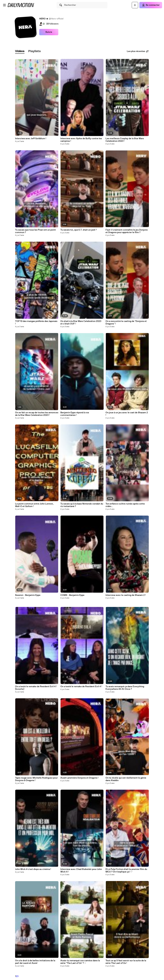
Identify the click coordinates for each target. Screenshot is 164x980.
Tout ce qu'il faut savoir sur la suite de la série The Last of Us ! (126, 962)
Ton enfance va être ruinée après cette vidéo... (125, 505)
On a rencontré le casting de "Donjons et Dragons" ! (126, 323)
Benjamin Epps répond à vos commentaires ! (75, 414)
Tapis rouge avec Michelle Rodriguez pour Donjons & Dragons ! (36, 779)
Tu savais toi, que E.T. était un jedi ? (79, 230)
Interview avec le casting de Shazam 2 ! (126, 595)
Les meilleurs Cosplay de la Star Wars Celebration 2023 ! (125, 140)
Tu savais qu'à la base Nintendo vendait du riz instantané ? (82, 505)
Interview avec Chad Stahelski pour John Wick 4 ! (81, 871)
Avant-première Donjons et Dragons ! (79, 778)
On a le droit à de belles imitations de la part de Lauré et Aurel (35, 962)
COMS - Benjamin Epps (72, 595)
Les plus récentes (138, 51)
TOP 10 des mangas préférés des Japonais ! (36, 323)
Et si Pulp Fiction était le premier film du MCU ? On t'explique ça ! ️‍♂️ (126, 871)
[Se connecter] (151, 5)
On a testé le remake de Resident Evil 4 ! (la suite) (36, 688)
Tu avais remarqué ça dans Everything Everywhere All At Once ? (125, 688)
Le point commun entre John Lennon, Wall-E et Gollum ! (34, 505)
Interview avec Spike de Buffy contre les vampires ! (81, 140)
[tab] (20, 51)
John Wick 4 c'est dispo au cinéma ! (33, 869)
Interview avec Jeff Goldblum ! (31, 139)
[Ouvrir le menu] (4, 5)
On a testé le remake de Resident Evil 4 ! (81, 687)
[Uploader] (135, 5)
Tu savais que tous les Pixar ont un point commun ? (35, 231)
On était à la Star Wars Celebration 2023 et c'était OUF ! (81, 323)
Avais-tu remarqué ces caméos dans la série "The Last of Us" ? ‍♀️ (80, 962)
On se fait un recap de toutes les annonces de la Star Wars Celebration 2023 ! (37, 414)
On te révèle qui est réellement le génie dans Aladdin (126, 779)
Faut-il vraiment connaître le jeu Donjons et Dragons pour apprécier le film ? (127, 231)
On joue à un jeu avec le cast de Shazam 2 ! (127, 414)
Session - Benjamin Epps (28, 595)
